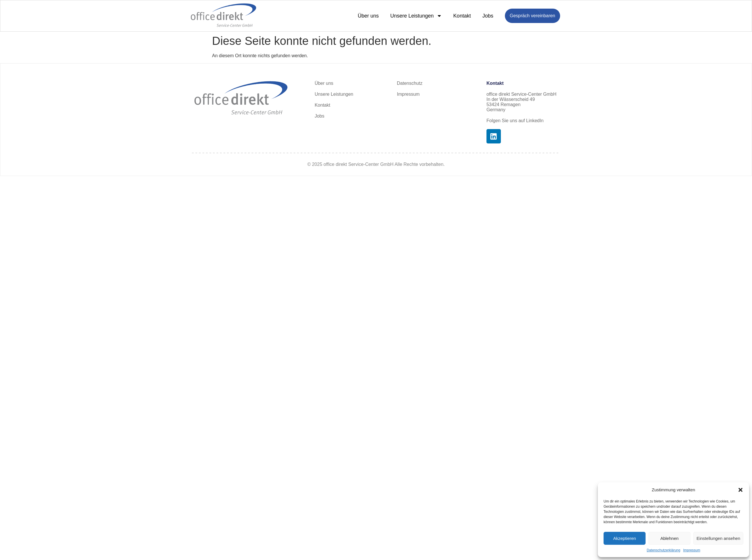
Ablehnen (669, 538)
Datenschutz (410, 83)
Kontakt (462, 16)
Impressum (692, 550)
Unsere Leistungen (416, 16)
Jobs (488, 16)
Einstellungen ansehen (718, 538)
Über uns (368, 16)
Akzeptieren (624, 538)
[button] (740, 490)
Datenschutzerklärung (664, 550)
